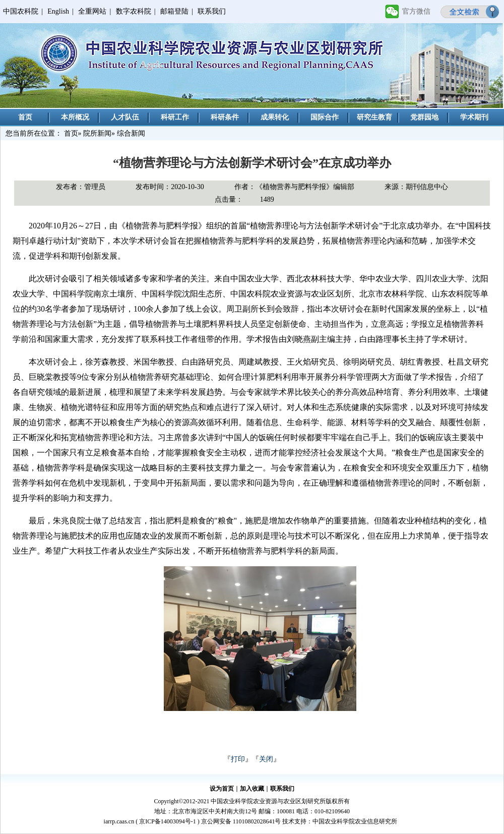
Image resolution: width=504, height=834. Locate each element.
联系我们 (212, 11)
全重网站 (92, 11)
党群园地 (424, 117)
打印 (238, 759)
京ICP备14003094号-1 (168, 821)
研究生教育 (374, 117)
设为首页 (222, 789)
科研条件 (225, 117)
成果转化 (275, 117)
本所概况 (75, 117)
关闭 (266, 759)
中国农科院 (21, 11)
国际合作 (325, 117)
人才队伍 (125, 117)
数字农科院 (134, 11)
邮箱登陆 (174, 11)
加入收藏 (252, 789)
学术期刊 (474, 117)
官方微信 (416, 11)
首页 (25, 117)
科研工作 (175, 117)
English (58, 11)
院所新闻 (97, 133)
